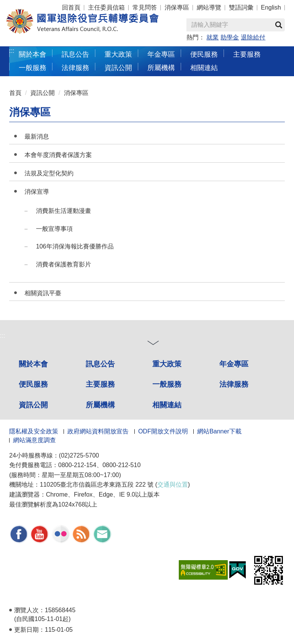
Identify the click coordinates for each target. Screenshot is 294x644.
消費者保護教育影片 (64, 264)
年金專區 (161, 54)
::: (12, 51)
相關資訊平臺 (43, 293)
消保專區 (177, 7)
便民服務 (204, 54)
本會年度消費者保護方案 (58, 155)
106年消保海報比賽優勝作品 (75, 246)
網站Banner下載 (219, 431)
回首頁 (71, 7)
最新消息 (37, 136)
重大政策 (118, 54)
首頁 (15, 93)
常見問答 (145, 7)
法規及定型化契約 (49, 173)
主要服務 (247, 54)
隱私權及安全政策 (34, 431)
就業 (212, 37)
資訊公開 (118, 68)
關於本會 (33, 54)
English (271, 7)
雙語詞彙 (241, 7)
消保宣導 (37, 192)
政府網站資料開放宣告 (98, 431)
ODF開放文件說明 (163, 431)
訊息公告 (75, 54)
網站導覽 (209, 7)
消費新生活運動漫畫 (64, 211)
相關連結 (204, 68)
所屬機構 (161, 68)
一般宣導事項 (54, 229)
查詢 (279, 25)
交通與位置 (173, 485)
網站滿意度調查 (34, 440)
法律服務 (75, 68)
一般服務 (33, 68)
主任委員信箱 (106, 7)
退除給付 (253, 37)
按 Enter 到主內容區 (34, 5)
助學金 (230, 37)
